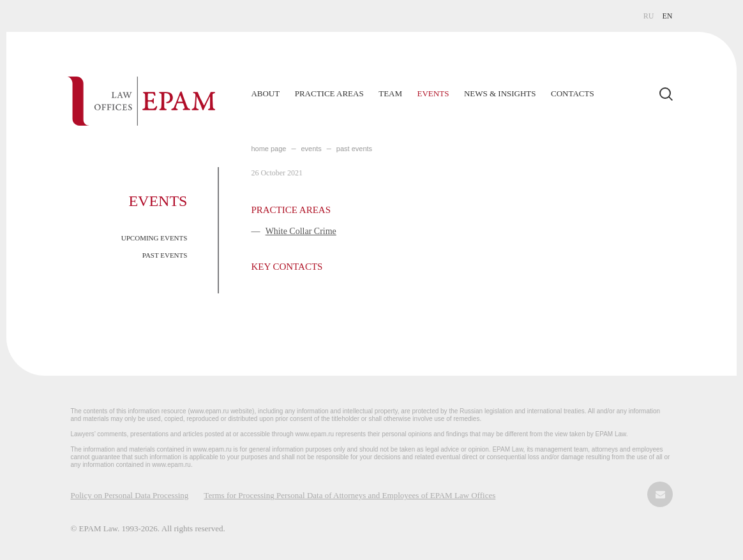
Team (390, 93)
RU (649, 16)
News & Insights (500, 93)
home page (268, 149)
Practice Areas (329, 93)
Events (433, 93)
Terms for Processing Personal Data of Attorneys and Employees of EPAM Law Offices (349, 495)
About (265, 93)
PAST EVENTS (165, 255)
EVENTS (311, 149)
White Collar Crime (301, 231)
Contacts (573, 93)
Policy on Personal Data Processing (129, 495)
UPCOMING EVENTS (154, 238)
